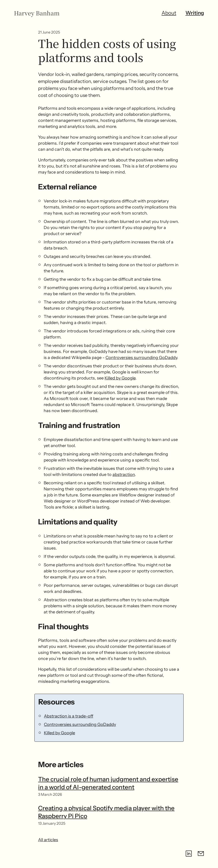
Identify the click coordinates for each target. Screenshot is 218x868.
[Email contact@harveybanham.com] (201, 854)
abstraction (124, 475)
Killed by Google (120, 378)
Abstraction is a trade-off (69, 716)
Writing (195, 13)
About (169, 13)
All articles (48, 840)
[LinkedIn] (189, 854)
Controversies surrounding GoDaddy (141, 358)
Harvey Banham (37, 13)
